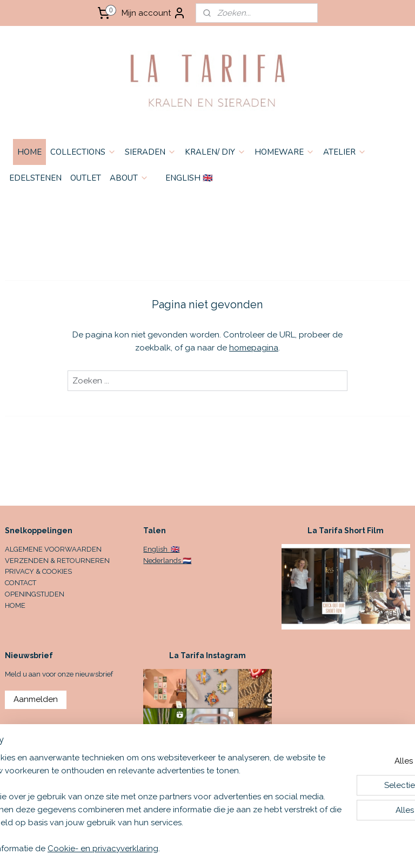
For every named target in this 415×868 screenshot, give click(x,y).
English (156, 549)
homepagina (254, 348)
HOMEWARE (285, 152)
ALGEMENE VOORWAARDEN (53, 549)
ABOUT (129, 178)
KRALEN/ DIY (215, 152)
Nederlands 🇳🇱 (167, 561)
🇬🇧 (174, 549)
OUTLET (86, 178)
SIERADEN (150, 152)
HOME (29, 152)
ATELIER (345, 152)
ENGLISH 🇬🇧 (189, 178)
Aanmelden (36, 699)
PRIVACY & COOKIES (38, 571)
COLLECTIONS (83, 152)
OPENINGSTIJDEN (35, 594)
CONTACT (21, 583)
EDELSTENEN (35, 178)
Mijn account (154, 13)
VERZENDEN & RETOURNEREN (57, 561)
